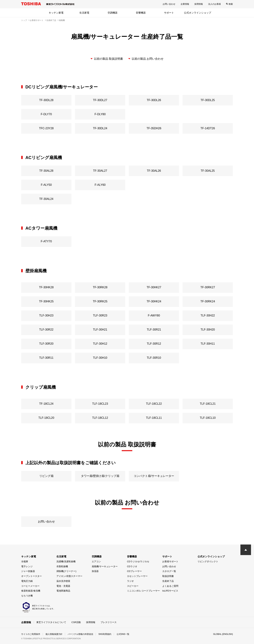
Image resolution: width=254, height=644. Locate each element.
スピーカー (133, 586)
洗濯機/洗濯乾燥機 (66, 561)
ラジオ (130, 581)
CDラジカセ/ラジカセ (138, 561)
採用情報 (199, 4)
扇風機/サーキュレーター (105, 566)
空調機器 (113, 13)
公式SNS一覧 (123, 634)
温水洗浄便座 (63, 581)
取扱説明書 (168, 576)
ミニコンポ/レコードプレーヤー (143, 591)
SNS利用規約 (105, 634)
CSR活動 (76, 622)
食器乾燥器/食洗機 (31, 591)
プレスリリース (109, 622)
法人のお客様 (214, 4)
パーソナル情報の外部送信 (80, 634)
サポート (169, 13)
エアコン (96, 561)
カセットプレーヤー (137, 576)
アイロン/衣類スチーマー (69, 576)
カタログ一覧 (169, 571)
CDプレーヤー (134, 571)
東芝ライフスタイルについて (51, 622)
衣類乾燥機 (62, 566)
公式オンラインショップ (198, 13)
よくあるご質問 (170, 586)
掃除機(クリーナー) (66, 571)
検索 (231, 4)
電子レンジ (27, 566)
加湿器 (95, 571)
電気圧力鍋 (27, 581)
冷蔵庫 (25, 561)
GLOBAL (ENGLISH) (223, 634)
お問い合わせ (169, 4)
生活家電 (84, 13)
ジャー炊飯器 (28, 571)
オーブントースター (31, 576)
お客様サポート (170, 561)
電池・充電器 (63, 586)
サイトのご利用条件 (31, 634)
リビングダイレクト (208, 561)
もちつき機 (27, 596)
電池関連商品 (63, 591)
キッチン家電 (56, 13)
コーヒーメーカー (30, 586)
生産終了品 (168, 581)
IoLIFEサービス (170, 591)
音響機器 (141, 13)
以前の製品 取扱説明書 (108, 59)
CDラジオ (132, 566)
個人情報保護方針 (54, 634)
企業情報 (185, 4)
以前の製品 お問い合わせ (148, 59)
